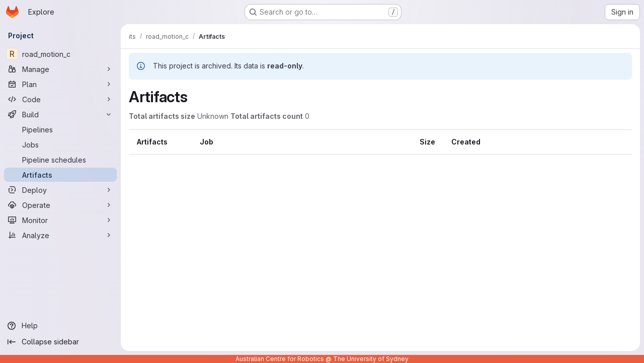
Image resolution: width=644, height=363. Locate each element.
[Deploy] (60, 190)
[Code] (60, 99)
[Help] (60, 326)
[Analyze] (60, 235)
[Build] (60, 114)
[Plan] (60, 84)
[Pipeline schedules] (60, 160)
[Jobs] (60, 144)
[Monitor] (60, 220)
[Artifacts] (60, 175)
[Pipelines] (60, 129)
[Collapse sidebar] (60, 342)
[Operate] (60, 205)
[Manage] (60, 69)
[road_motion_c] (60, 54)
